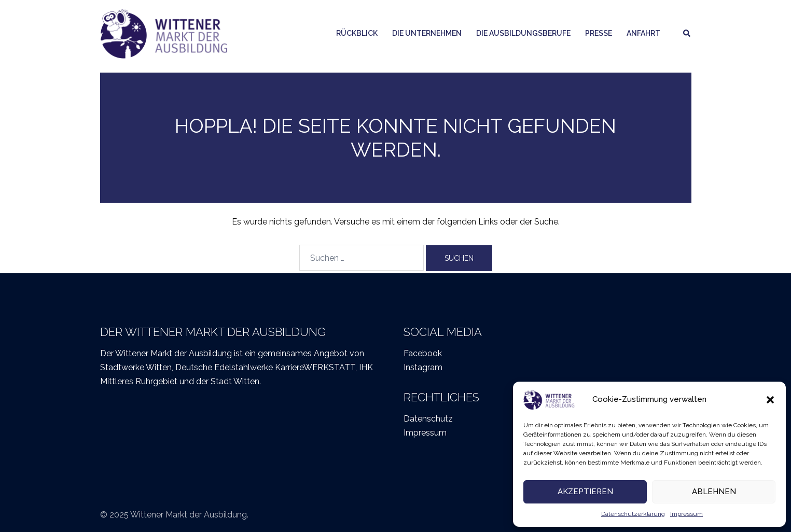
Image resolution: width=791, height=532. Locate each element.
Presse (599, 33)
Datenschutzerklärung (633, 514)
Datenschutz (428, 419)
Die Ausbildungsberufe (523, 33)
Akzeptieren (585, 492)
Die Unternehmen (427, 33)
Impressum (686, 514)
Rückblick (357, 33)
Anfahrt (643, 33)
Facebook (423, 353)
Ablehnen (714, 492)
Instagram (423, 367)
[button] (770, 400)
